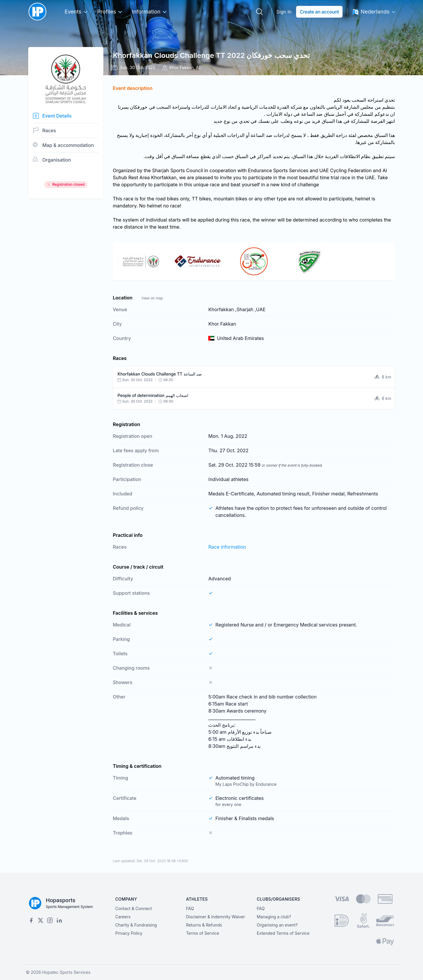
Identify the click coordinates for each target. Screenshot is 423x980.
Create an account (319, 12)
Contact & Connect (134, 908)
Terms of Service (203, 933)
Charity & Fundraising (136, 925)
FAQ (190, 908)
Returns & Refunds (204, 925)
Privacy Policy (129, 933)
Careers (123, 917)
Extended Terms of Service (283, 933)
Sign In (284, 12)
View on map (152, 298)
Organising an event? (277, 925)
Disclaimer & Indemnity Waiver (215, 917)
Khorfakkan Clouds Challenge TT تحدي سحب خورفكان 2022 (211, 55)
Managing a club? (274, 917)
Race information (227, 547)
